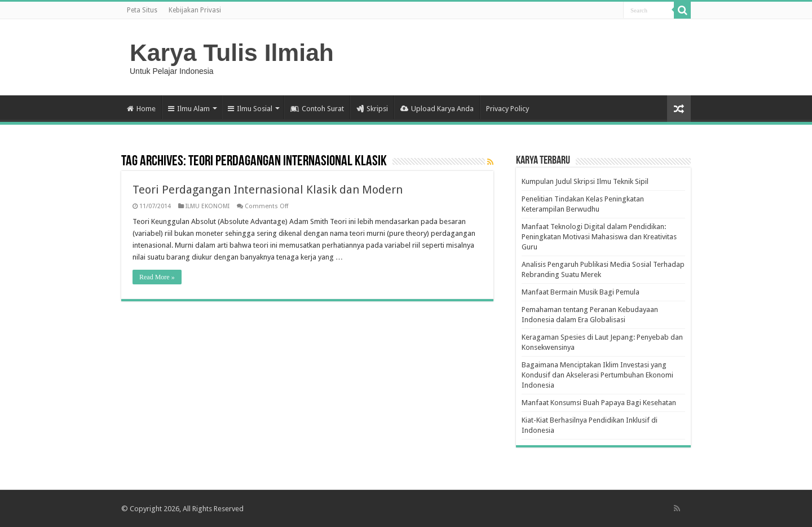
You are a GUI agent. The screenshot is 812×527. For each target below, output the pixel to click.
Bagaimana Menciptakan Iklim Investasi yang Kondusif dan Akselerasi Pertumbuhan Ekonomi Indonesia (597, 375)
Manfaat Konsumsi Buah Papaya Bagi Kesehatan (599, 403)
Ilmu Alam (189, 109)
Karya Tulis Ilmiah (232, 52)
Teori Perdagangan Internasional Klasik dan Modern (268, 190)
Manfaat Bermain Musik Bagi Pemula (581, 292)
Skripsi (372, 109)
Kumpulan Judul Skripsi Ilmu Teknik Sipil (585, 181)
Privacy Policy (507, 109)
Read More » (157, 277)
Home (141, 109)
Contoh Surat (317, 109)
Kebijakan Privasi (195, 10)
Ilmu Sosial (250, 109)
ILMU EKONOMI (208, 206)
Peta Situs (142, 10)
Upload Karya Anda (437, 109)
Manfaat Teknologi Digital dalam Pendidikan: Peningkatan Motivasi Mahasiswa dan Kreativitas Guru (599, 237)
